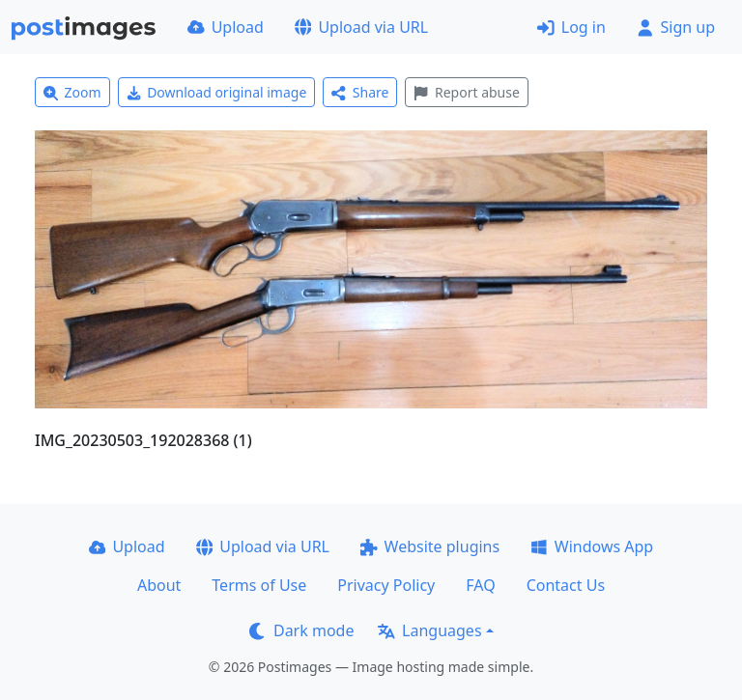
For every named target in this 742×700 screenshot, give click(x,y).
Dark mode (301, 630)
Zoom (72, 92)
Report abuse (466, 92)
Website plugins (430, 546)
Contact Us (566, 585)
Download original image (217, 92)
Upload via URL (361, 27)
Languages (429, 630)
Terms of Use (259, 585)
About (159, 585)
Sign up (676, 27)
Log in (571, 27)
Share (360, 92)
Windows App (592, 546)
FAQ (480, 585)
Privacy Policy (386, 585)
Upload (226, 27)
